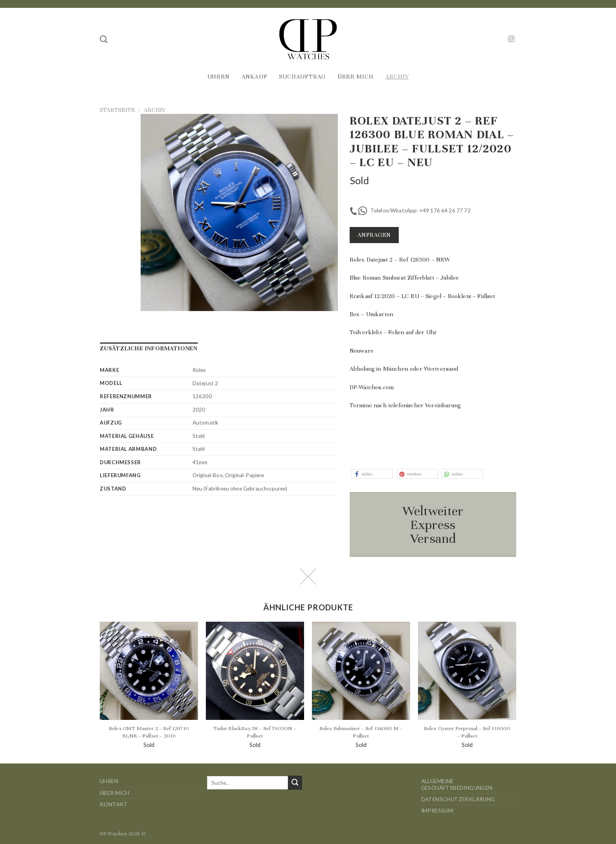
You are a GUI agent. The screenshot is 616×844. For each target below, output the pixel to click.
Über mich (355, 77)
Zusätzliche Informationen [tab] (149, 348)
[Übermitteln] (295, 783)
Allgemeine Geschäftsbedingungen (457, 784)
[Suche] (104, 39)
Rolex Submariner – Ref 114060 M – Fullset (361, 732)
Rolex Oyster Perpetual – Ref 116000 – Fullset (467, 732)
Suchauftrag (302, 77)
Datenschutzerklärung (458, 799)
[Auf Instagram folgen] (511, 39)
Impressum (437, 811)
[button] (372, 474)
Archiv (397, 77)
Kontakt (114, 804)
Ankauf (255, 77)
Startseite (117, 110)
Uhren (219, 77)
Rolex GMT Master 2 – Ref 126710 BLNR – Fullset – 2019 (149, 732)
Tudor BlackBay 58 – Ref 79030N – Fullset (255, 732)
